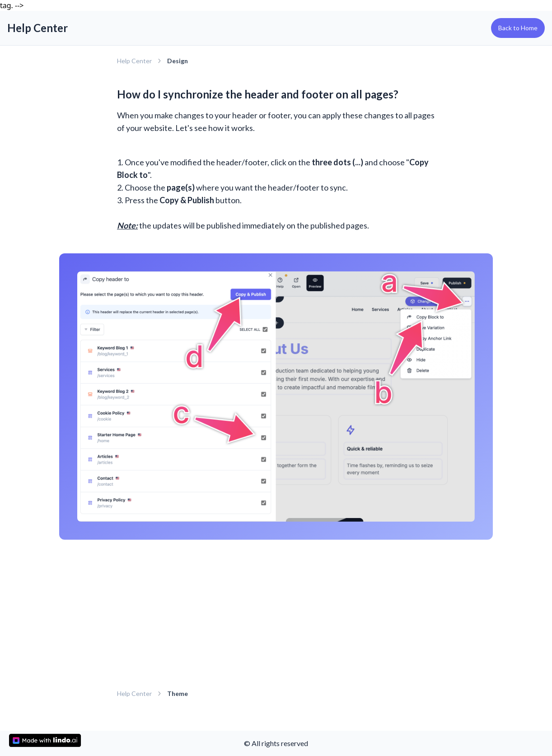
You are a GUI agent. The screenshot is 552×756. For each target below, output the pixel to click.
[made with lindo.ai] (45, 740)
